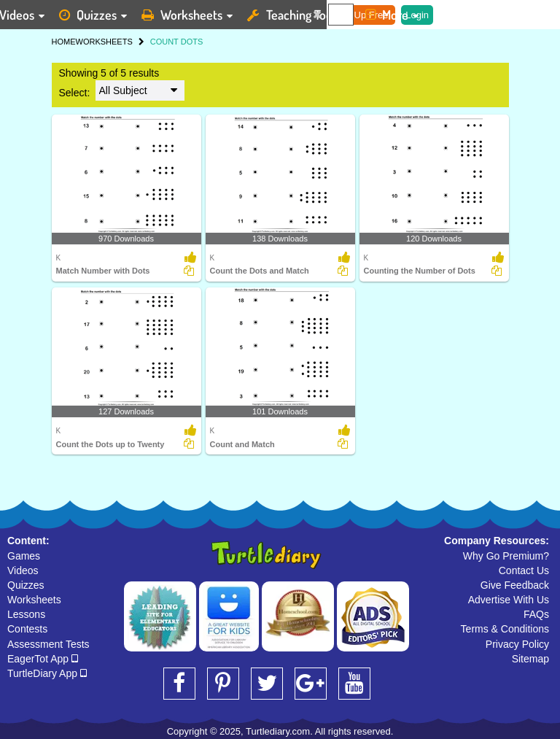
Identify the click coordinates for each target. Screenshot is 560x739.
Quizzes (26, 585)
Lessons (26, 614)
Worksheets (34, 600)
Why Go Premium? (506, 556)
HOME (64, 42)
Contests (27, 629)
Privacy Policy (517, 644)
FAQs (536, 614)
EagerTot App (43, 659)
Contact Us (524, 570)
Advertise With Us (509, 600)
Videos (23, 570)
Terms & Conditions (505, 629)
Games (24, 556)
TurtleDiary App (47, 673)
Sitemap (530, 659)
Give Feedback (515, 585)
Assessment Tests (48, 644)
